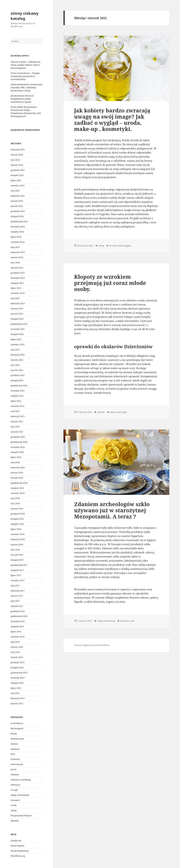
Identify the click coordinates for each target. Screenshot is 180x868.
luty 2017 (15, 601)
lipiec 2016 (16, 632)
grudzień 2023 (18, 273)
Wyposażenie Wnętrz (21, 816)
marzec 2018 (17, 545)
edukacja (15, 749)
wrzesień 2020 (18, 447)
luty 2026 (15, 160)
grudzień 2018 (18, 514)
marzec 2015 (17, 703)
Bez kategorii (17, 728)
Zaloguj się (16, 841)
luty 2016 (15, 652)
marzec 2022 (17, 360)
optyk (112, 412)
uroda (14, 805)
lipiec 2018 (16, 529)
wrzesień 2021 (18, 391)
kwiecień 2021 (18, 416)
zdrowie (15, 821)
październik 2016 (19, 616)
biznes (14, 734)
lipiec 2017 (16, 575)
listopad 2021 (17, 380)
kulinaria (15, 759)
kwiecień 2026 (18, 150)
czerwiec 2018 (18, 534)
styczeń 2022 (17, 370)
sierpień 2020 (17, 452)
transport (15, 800)
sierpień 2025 (17, 175)
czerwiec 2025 (18, 186)
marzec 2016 (17, 647)
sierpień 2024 (17, 232)
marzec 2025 (17, 201)
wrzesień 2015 (18, 678)
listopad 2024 (17, 216)
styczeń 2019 (17, 509)
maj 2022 (15, 350)
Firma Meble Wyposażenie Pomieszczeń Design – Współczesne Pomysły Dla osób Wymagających (26, 112)
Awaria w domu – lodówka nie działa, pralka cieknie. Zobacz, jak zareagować (25, 65)
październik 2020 (19, 442)
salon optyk (121, 412)
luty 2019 (15, 503)
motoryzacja (17, 764)
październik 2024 (19, 221)
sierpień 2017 (17, 570)
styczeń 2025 (17, 206)
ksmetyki (113, 246)
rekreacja (15, 785)
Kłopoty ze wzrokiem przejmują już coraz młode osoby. (110, 283)
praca (13, 769)
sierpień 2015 (17, 683)
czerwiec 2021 (18, 406)
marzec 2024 (17, 257)
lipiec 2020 (16, 457)
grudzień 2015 (18, 662)
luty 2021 (15, 427)
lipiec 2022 (16, 339)
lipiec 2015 (16, 688)
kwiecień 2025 (18, 196)
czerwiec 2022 (18, 345)
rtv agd (14, 790)
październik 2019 (19, 483)
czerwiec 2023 (18, 293)
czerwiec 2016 (18, 637)
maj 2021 (15, 411)
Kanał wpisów (18, 846)
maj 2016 (15, 642)
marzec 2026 (17, 155)
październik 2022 (19, 324)
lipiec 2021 (16, 401)
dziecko (14, 744)
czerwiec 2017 (18, 580)
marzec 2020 (17, 473)
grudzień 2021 (18, 375)
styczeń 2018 (17, 555)
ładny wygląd (125, 246)
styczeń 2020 (17, 478)
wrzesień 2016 (18, 621)
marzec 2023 (17, 309)
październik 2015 (19, 673)
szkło (132, 621)
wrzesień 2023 (18, 278)
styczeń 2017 (17, 606)
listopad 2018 (17, 519)
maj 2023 (15, 298)
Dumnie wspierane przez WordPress (92, 645)
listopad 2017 (17, 560)
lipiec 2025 (16, 180)
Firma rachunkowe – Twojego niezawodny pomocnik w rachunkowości (25, 76)
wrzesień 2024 (18, 227)
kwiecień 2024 (18, 252)
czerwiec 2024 (18, 242)
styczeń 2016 (17, 657)
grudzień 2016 (18, 611)
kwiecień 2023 (18, 303)
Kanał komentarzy (20, 851)
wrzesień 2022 (18, 329)
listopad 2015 (17, 668)
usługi (14, 810)
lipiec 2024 (16, 237)
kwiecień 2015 (18, 698)
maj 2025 (15, 191)
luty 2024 (15, 263)
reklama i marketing (21, 780)
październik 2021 (19, 386)
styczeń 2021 (17, 432)
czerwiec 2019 (18, 493)
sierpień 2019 (17, 488)
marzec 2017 (17, 596)
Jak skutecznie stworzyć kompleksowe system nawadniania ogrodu (22, 99)
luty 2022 (15, 365)
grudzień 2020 (18, 437)
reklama (15, 774)
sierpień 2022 (17, 334)
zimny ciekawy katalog (25, 16)
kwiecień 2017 (18, 591)
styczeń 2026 (17, 165)
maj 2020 (15, 462)
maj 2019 (15, 498)
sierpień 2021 (17, 396)
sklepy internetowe (20, 795)
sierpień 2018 (17, 524)
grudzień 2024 (18, 211)
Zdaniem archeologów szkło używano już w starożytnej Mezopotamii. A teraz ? (112, 510)
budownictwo (17, 739)
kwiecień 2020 (18, 468)
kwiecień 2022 (18, 355)
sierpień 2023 (17, 283)
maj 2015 (15, 693)
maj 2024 (15, 247)
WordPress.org (18, 856)
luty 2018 (15, 550)
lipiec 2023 (16, 288)
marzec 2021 (17, 422)
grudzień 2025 (18, 170)
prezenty (124, 621)
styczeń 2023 (17, 314)
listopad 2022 (17, 319)
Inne (13, 754)
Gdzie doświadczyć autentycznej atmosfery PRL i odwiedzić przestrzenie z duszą (26, 88)
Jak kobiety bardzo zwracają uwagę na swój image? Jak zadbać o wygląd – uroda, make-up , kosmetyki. (112, 120)
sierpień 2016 (17, 626)
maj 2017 (15, 586)
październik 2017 (19, 565)
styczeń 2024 (17, 268)
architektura (17, 723)
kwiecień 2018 (18, 539)
